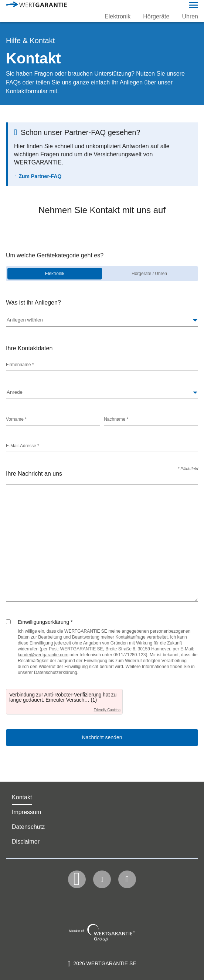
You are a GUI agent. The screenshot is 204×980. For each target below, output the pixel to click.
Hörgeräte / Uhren (149, 274)
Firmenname (20, 365)
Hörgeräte (156, 16)
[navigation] (102, 18)
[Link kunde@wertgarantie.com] (43, 655)
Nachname (116, 419)
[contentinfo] (102, 963)
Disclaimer (26, 842)
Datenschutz (28, 827)
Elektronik (118, 16)
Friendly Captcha (107, 710)
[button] (191, 5)
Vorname (16, 419)
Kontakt (22, 797)
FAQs (13, 82)
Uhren (190, 16)
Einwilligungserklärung (45, 622)
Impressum (26, 812)
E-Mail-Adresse (23, 446)
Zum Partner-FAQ (40, 176)
